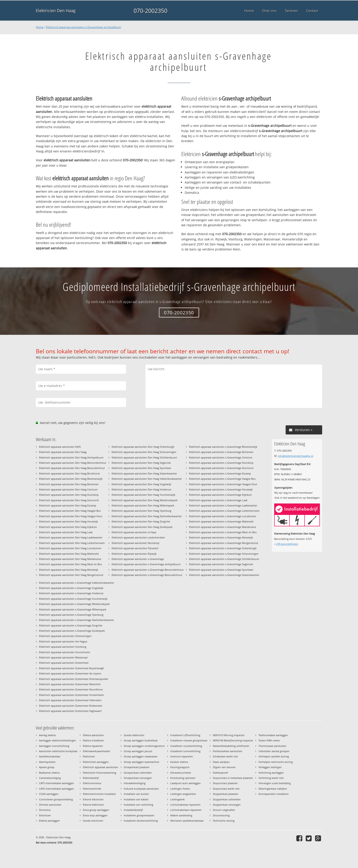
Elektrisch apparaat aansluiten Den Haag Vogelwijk (141, 484)
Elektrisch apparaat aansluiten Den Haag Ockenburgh (143, 447)
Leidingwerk (178, 799)
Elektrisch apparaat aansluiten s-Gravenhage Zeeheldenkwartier (76, 620)
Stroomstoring (221, 815)
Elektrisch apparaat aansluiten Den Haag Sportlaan (141, 468)
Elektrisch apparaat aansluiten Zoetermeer (64, 663)
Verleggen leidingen (270, 767)
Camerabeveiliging (50, 778)
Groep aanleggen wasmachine (141, 762)
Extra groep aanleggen (96, 810)
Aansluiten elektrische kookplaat (58, 751)
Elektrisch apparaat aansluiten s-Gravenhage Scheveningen (224, 554)
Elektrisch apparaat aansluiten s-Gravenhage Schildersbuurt (224, 559)
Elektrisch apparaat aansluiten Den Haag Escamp (68, 505)
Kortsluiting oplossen (183, 778)
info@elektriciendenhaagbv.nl (296, 456)
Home (40, 27)
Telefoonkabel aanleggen (273, 735)
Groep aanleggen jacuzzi (138, 751)
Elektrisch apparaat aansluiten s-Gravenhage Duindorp (221, 463)
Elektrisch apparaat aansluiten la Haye (134, 532)
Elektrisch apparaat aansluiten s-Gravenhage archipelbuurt (83, 27)
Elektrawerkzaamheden (97, 751)
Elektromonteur (92, 783)
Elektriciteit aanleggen (96, 762)
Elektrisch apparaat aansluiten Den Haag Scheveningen (144, 452)
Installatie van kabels (136, 799)
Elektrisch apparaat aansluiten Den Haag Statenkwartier (144, 473)
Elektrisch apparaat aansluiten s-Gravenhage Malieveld (221, 521)
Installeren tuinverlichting (185, 751)
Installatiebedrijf (133, 810)
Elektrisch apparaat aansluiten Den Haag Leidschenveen (72, 543)
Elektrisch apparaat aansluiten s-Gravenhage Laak (218, 500)
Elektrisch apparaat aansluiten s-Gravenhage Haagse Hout (223, 484)
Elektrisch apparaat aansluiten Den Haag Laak (66, 532)
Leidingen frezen (180, 789)
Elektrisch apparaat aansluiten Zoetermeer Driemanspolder (74, 679)
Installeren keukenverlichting (141, 821)
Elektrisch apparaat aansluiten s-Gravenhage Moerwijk (221, 537)
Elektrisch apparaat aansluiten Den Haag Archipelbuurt (71, 457)
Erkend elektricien (93, 805)
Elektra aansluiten (93, 735)
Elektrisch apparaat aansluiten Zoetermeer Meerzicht (70, 684)
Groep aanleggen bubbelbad (141, 740)
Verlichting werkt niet (271, 778)
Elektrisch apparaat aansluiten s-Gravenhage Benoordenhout (148, 570)
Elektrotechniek (92, 789)
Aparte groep (47, 767)
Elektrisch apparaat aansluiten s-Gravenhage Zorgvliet (71, 625)
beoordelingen (287, 544)
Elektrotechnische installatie (99, 794)
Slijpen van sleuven (224, 767)
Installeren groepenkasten (139, 815)
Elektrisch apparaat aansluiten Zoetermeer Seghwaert (70, 711)
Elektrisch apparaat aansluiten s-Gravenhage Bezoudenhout (147, 575)
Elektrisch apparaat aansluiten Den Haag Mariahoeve (70, 559)
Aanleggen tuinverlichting (54, 746)
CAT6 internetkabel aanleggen (57, 789)
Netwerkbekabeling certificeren (231, 746)
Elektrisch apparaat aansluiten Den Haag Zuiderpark (142, 527)
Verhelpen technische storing (276, 762)
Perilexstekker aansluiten (228, 751)
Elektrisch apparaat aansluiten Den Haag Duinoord (69, 500)
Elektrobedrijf (91, 778)
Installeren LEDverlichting (185, 735)
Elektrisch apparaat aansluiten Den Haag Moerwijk (69, 570)
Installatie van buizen (136, 794)
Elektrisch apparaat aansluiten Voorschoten (65, 652)
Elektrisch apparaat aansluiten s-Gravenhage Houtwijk (221, 489)
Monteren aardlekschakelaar (187, 821)
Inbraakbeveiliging (135, 783)
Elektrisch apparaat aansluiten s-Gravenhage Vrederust (71, 593)
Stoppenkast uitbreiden (227, 799)
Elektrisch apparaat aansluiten (101, 767)
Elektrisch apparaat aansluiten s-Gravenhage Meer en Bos (223, 532)
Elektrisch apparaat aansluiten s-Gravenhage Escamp (220, 473)
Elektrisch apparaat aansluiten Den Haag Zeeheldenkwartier (147, 516)
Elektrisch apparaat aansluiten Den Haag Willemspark (143, 505)
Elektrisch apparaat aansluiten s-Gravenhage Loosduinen (223, 516)
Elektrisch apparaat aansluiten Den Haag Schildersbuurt (144, 457)
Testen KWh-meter (269, 740)
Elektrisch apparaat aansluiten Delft (60, 447)
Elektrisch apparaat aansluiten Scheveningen (65, 636)
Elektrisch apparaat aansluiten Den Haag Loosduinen (70, 548)
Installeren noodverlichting (186, 746)
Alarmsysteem (47, 762)
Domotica (45, 810)
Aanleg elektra (47, 735)
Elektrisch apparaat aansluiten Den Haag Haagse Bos (70, 511)
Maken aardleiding (181, 815)
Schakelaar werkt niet (225, 756)
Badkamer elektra (49, 773)
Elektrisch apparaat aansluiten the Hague (63, 641)
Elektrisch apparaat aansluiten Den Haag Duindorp (69, 495)
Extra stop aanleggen (95, 815)
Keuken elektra (179, 762)
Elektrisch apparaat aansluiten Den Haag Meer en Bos (70, 564)
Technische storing (224, 821)
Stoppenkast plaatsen (226, 794)
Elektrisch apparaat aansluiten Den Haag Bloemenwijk (71, 479)
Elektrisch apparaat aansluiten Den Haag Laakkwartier (71, 537)
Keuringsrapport (180, 767)
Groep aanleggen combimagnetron (144, 746)
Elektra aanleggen (49, 821)
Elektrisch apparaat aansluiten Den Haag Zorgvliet (141, 521)
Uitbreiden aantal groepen (274, 751)
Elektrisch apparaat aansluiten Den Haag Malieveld (69, 554)
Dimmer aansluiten (50, 805)
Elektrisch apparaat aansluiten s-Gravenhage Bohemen (221, 452)
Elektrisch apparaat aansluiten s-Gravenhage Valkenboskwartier (76, 583)
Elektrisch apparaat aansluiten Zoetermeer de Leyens (70, 673)
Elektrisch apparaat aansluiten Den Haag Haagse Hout (71, 516)
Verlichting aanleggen (271, 773)
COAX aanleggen (49, 794)
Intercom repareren (182, 756)
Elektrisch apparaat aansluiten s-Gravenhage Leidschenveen (224, 511)
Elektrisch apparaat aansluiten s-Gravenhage (138, 559)
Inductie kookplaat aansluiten (141, 789)
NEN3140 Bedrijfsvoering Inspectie (233, 740)
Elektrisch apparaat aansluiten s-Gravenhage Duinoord (221, 468)
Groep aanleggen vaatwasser (141, 756)
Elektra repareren (93, 746)
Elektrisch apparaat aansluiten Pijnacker (135, 548)
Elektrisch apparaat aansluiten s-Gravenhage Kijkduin (220, 495)
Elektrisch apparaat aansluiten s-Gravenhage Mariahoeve (222, 527)
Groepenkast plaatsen (137, 767)
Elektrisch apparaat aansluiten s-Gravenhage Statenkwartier (224, 575)
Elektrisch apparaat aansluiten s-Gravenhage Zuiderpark (72, 631)
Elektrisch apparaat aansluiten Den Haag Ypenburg (141, 511)
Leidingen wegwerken (183, 794)
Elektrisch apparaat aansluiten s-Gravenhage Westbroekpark (74, 604)
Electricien (45, 815)
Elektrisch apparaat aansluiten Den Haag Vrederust (141, 489)
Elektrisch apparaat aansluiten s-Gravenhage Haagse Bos (222, 479)
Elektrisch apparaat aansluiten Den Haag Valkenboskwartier (147, 479)
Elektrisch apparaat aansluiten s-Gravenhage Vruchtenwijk (73, 599)
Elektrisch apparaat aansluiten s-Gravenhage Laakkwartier (223, 505)
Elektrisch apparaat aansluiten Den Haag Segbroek (141, 463)
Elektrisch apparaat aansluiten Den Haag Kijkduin (68, 527)
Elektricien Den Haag (56, 11)
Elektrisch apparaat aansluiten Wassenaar (63, 657)
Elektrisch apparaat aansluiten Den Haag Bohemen (69, 484)
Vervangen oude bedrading (275, 783)
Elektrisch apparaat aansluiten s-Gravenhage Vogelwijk (71, 588)
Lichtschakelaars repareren (186, 810)
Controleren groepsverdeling (56, 799)
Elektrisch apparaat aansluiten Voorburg (63, 647)
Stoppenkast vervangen (227, 805)
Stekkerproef (220, 773)
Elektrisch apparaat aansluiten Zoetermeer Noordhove (71, 689)
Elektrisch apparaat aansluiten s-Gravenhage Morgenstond (224, 543)
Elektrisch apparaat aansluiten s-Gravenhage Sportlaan (221, 570)
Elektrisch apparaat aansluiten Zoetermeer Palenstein (70, 700)
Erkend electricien (93, 799)
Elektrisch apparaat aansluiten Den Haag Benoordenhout (73, 463)
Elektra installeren (93, 740)
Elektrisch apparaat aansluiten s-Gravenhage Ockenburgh (223, 548)
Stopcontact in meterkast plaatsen (233, 778)
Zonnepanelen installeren (274, 794)
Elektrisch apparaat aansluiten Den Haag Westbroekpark (145, 500)
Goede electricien (93, 821)
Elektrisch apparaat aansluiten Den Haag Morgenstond (71, 575)
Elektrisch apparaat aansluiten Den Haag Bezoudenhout (72, 468)
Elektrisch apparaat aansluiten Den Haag (63, 452)
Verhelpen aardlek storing (274, 756)
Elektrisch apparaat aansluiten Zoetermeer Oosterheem (71, 695)
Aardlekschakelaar (50, 756)
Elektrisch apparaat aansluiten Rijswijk (134, 554)
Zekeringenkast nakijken (273, 789)
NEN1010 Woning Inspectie (229, 735)
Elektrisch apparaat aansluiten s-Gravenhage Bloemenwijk (223, 447)
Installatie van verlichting (138, 805)
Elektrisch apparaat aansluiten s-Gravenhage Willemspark (73, 609)
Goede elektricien (134, 735)
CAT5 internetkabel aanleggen (57, 783)
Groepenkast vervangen (138, 778)
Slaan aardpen (221, 762)
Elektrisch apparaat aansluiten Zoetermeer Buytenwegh (72, 668)
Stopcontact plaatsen (225, 783)
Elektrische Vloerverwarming (100, 773)
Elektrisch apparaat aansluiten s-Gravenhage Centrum (221, 457)
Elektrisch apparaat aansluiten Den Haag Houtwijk (68, 521)
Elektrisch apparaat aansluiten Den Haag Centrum (68, 489)
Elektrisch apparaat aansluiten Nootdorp (136, 543)
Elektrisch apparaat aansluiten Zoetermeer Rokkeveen (71, 706)
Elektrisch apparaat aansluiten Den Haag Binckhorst (69, 473)
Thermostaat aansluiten (272, 746)
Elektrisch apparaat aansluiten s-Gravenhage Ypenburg (71, 615)
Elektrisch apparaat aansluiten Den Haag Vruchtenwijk (143, 495)
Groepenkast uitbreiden (138, 773)
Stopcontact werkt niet (226, 789)
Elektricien (89, 756)
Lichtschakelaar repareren (185, 805)
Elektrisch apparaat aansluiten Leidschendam (138, 537)
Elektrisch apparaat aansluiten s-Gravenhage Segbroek (221, 564)
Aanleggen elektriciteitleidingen (58, 740)
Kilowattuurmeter (181, 773)
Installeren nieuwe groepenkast (189, 740)
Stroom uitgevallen (224, 810)
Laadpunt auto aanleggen (186, 783)
